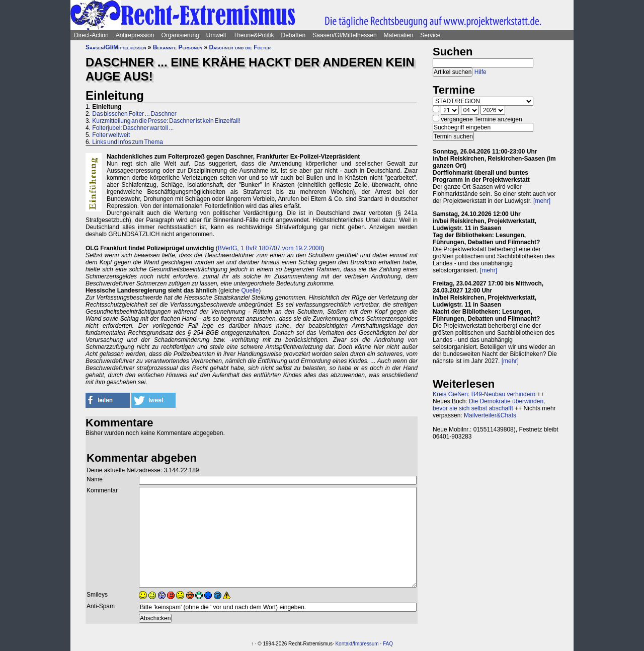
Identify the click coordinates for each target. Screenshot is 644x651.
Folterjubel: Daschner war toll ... (133, 128)
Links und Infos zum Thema (128, 142)
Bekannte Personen (178, 47)
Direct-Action (91, 35)
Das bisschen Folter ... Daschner (134, 114)
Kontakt (344, 644)
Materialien (399, 35)
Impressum (366, 644)
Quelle (250, 291)
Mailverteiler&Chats (490, 415)
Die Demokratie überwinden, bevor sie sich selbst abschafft (489, 405)
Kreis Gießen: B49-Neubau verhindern (484, 394)
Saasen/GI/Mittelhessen (344, 35)
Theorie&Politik (254, 35)
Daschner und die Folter (240, 47)
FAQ (388, 644)
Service (430, 35)
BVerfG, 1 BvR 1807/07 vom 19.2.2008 (270, 248)
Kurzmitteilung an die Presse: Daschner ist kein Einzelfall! (166, 121)
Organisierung (180, 35)
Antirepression (135, 35)
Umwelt (216, 35)
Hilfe (480, 72)
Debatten (294, 35)
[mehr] (542, 201)
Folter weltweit (111, 135)
